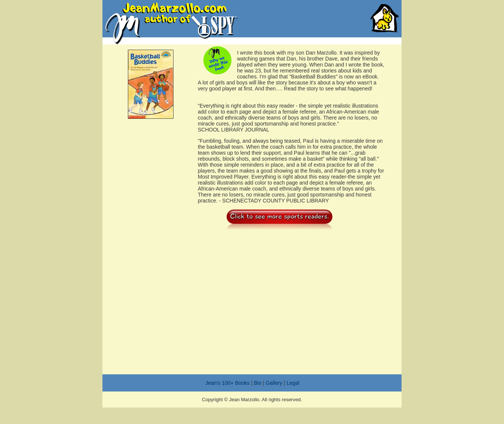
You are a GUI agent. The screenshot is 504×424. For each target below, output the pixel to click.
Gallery (274, 383)
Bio (258, 383)
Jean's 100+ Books (227, 383)
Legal (293, 383)
